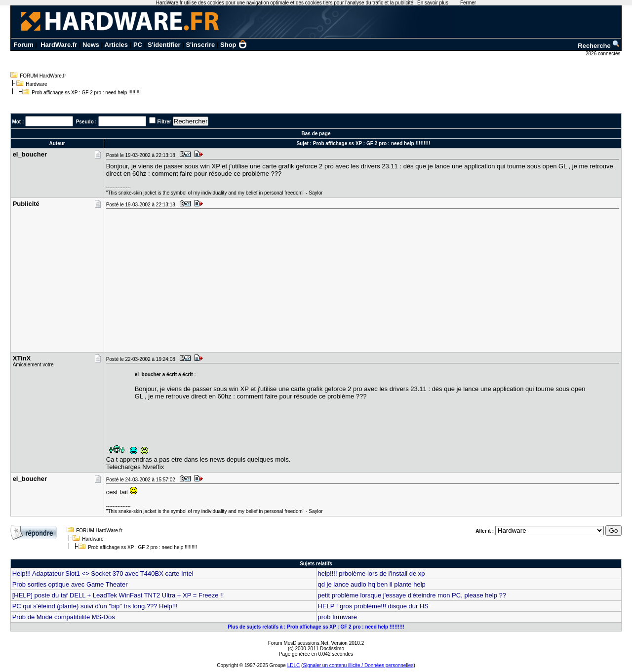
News (91, 45)
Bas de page (316, 134)
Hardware (36, 84)
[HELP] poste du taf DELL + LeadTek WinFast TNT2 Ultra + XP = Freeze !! (118, 595)
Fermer (468, 3)
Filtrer (164, 122)
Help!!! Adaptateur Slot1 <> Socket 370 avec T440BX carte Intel (103, 573)
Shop (234, 45)
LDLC (294, 665)
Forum (23, 45)
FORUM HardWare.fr (43, 76)
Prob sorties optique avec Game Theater (70, 584)
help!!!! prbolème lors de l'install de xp (372, 573)
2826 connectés (604, 54)
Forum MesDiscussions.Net (298, 643)
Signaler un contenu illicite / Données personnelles (358, 665)
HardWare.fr (59, 45)
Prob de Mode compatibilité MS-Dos (64, 617)
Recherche (599, 46)
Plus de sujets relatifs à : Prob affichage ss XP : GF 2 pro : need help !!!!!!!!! (316, 627)
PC (138, 45)
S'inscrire (200, 45)
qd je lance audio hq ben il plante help (372, 584)
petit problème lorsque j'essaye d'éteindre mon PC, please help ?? (412, 595)
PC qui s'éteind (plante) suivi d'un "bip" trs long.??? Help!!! (95, 606)
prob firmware (337, 617)
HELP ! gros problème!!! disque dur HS (374, 606)
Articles (116, 45)
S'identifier (164, 45)
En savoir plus (433, 3)
